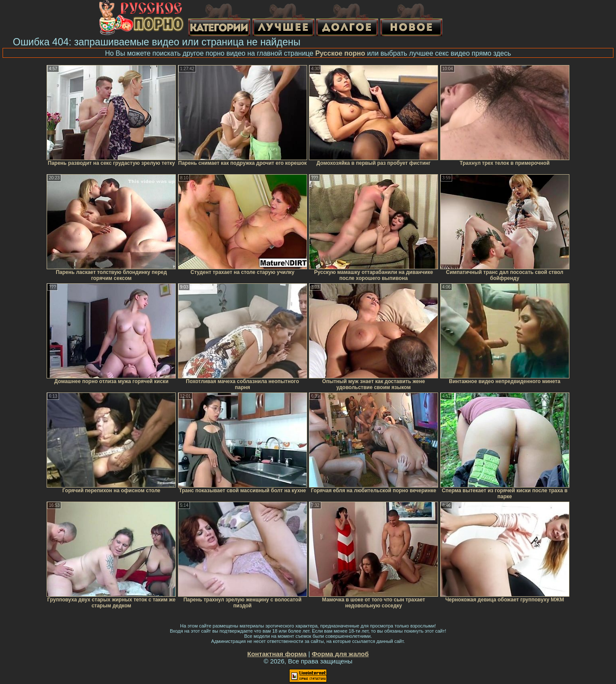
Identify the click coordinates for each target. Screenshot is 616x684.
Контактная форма (277, 654)
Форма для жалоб (340, 654)
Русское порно (340, 53)
